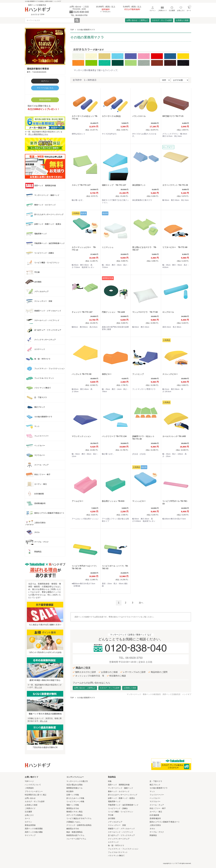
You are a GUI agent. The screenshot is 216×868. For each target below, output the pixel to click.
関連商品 (153, 835)
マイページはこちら (45, 88)
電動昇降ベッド (114, 801)
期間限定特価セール (74, 788)
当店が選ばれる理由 (74, 785)
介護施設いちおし (74, 822)
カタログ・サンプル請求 (162, 20)
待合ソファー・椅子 (158, 808)
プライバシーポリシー (34, 791)
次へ (141, 603)
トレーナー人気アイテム (76, 839)
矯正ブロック (155, 785)
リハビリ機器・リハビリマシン (121, 812)
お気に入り (29, 815)
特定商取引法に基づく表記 (36, 795)
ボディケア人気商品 (74, 815)
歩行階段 (112, 818)
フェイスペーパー (157, 795)
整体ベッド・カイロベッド (119, 791)
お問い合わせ (30, 798)
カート (27, 818)
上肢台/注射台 (155, 825)
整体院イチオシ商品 (74, 812)
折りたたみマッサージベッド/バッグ (123, 795)
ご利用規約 (29, 788)
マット (152, 791)
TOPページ (29, 781)
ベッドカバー (155, 798)
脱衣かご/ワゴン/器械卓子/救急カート (165, 822)
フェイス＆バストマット (118, 852)
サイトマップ (30, 835)
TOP (72, 30)
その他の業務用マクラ (86, 30)
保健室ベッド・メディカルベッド (121, 829)
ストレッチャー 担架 (117, 825)
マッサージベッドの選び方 (77, 781)
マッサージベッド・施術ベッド (121, 788)
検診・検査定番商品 (74, 832)
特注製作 (70, 791)
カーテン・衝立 (156, 812)
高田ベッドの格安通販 (34, 829)
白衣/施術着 (154, 815)
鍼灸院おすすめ (73, 829)
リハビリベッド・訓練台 (118, 808)
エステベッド (113, 842)
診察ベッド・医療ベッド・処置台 (121, 798)
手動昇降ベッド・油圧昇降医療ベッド (123, 805)
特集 (110, 781)
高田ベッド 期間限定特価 (119, 785)
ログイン (45, 81)
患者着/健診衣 (155, 818)
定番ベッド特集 (73, 795)
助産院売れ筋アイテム (75, 835)
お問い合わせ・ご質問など (137, 20)
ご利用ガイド (30, 808)
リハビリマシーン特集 (75, 801)
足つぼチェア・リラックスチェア (121, 835)
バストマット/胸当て (116, 856)
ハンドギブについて (33, 785)
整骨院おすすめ (73, 808)
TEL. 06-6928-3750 (131, 658)
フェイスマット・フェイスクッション (123, 849)
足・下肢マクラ (156, 781)
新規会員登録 (45, 100)
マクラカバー (155, 801)
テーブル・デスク (157, 832)
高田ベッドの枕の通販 (34, 832)
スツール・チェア (157, 805)
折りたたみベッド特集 (75, 798)
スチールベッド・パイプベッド (121, 832)
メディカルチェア (115, 822)
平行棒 (111, 815)
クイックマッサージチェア (119, 839)
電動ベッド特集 (73, 805)
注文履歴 (28, 812)
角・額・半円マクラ (116, 846)
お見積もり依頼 (182, 20)
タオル (152, 829)
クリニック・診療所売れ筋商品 (79, 825)
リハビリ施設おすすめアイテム (79, 818)
